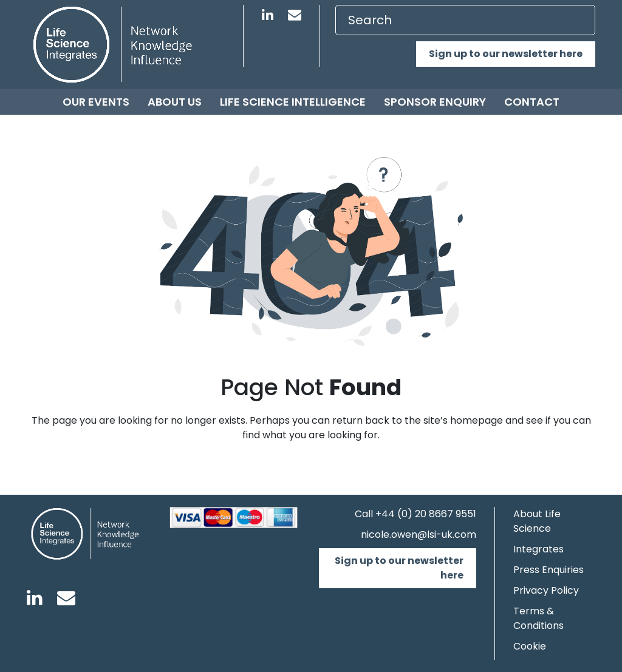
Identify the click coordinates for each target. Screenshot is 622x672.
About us (175, 102)
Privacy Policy (546, 590)
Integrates (538, 549)
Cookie (530, 646)
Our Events (96, 102)
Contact (532, 102)
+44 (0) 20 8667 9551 (426, 514)
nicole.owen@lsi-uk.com (419, 535)
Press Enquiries (549, 570)
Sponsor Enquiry (435, 102)
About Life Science (537, 521)
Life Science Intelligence (293, 102)
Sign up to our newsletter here (506, 54)
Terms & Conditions (538, 618)
